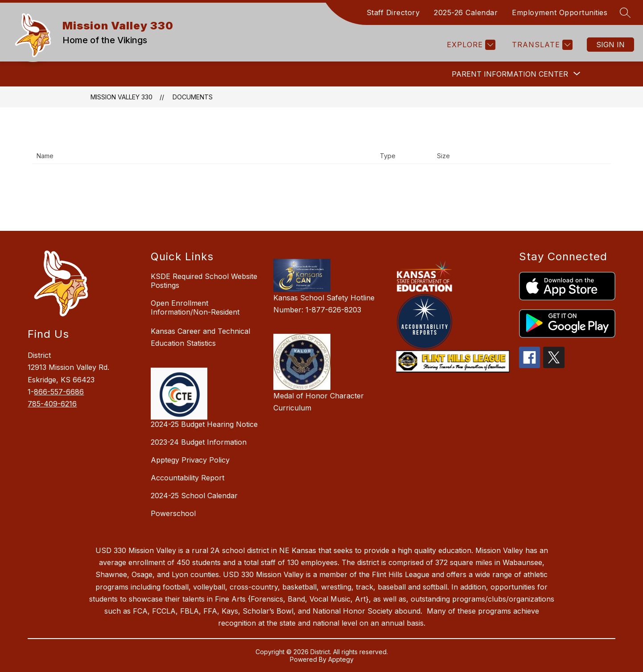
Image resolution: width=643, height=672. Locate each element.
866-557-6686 (59, 392)
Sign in (610, 45)
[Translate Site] (541, 45)
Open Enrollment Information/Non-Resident (195, 307)
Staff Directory (393, 12)
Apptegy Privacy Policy (190, 460)
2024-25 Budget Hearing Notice (204, 424)
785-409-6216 (52, 404)
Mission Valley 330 (122, 97)
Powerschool (173, 513)
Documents (193, 97)
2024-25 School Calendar (194, 496)
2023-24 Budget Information (199, 442)
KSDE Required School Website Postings (204, 281)
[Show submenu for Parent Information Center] (510, 74)
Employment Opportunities (560, 12)
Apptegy (341, 659)
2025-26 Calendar (466, 12)
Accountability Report (188, 478)
